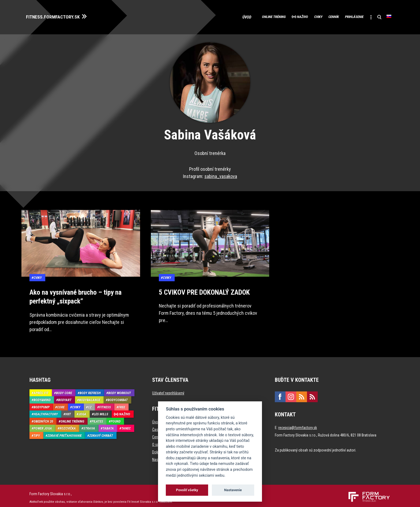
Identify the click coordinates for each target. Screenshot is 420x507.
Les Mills (101, 411)
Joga (82, 411)
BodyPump (42, 404)
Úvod (209, 16)
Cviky (295, 16)
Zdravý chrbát (101, 432)
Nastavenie (233, 490)
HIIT (68, 411)
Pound (116, 418)
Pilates (97, 418)
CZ (90, 404)
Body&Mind (42, 397)
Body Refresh (90, 389)
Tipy (37, 432)
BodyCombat (118, 397)
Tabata (108, 425)
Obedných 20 (43, 418)
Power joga (43, 425)
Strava (89, 425)
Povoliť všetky (187, 490)
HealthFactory (46, 411)
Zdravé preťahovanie (65, 432)
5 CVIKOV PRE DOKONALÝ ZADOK (202, 290)
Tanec (126, 425)
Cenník (317, 16)
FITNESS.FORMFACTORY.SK (59, 16)
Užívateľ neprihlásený (168, 390)
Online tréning (238, 16)
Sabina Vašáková (210, 133)
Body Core (64, 389)
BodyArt (65, 397)
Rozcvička (68, 425)
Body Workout (120, 389)
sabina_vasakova (221, 174)
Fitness (105, 404)
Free (122, 404)
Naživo (274, 16)
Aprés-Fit (41, 389)
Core (61, 404)
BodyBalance (90, 397)
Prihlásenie (344, 16)
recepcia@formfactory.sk (298, 424)
